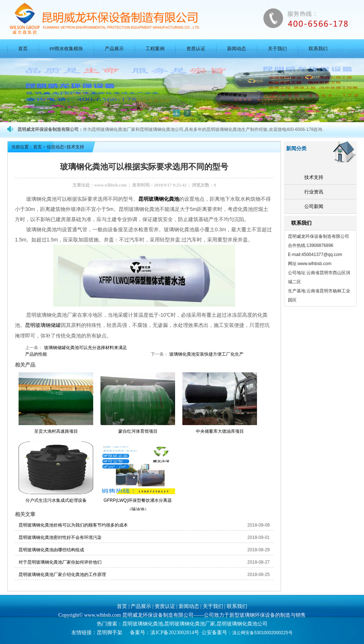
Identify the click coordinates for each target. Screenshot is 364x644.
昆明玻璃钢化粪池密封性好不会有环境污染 (60, 537)
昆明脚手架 (110, 632)
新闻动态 (237, 49)
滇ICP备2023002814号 (175, 632)
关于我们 (277, 49)
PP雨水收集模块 (66, 49)
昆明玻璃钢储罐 (43, 325)
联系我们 (318, 49)
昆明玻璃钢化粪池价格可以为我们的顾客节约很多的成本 (73, 525)
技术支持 (314, 177)
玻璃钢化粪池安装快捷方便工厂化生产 (206, 354)
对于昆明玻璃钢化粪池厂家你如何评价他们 (60, 562)
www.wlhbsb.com (110, 185)
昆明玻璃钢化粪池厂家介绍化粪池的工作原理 (62, 574)
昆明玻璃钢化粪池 (159, 199)
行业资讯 (314, 192)
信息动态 (55, 147)
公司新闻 (314, 206)
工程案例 (155, 49)
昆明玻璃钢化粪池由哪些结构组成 (51, 549)
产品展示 (114, 49)
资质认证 (196, 49)
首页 (23, 49)
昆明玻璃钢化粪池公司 (242, 623)
